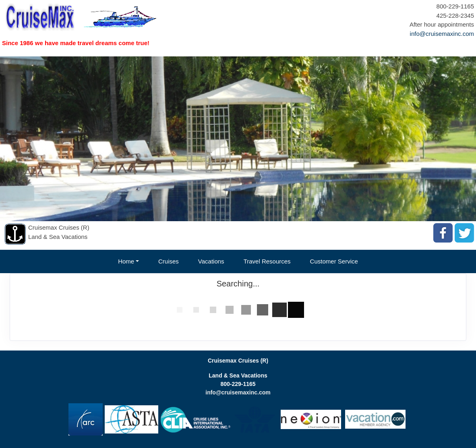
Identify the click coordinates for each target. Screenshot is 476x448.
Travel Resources (267, 261)
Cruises (169, 261)
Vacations (211, 261)
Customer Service (334, 261)
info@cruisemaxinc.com (442, 34)
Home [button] (126, 261)
